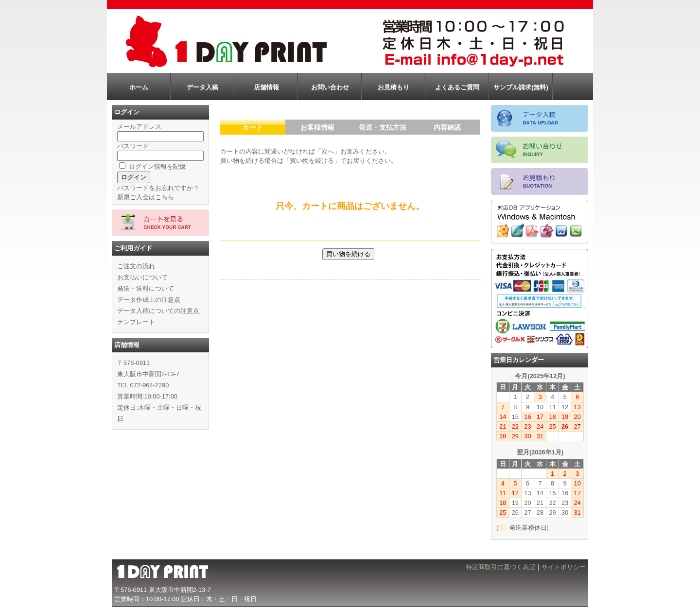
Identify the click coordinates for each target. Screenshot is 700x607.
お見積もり (394, 87)
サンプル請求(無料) (521, 87)
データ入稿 (202, 87)
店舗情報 (266, 87)
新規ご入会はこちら (146, 197)
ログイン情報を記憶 (152, 166)
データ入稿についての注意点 (158, 311)
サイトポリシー (564, 567)
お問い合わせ (330, 87)
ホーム (139, 87)
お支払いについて (142, 277)
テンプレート (136, 322)
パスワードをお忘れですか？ (158, 188)
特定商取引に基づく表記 (500, 567)
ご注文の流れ (136, 266)
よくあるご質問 (457, 87)
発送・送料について (146, 288)
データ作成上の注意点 (149, 300)
